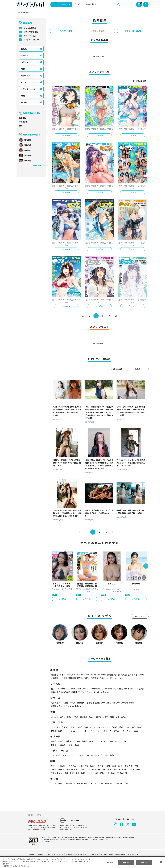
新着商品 (22, 118)
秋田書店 (55, 675)
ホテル (97, 755)
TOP (18, 12)
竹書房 (64, 678)
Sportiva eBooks (101, 692)
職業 (23, 96)
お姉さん (73, 741)
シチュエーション (28, 89)
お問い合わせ (120, 854)
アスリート (107, 773)
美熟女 (88, 741)
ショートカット (107, 727)
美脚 (124, 727)
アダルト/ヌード (124, 773)
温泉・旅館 (112, 755)
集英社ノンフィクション (82, 692)
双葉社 (102, 678)
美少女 (57, 741)
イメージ (25, 82)
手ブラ (57, 783)
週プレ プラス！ (30, 36)
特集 (21, 126)
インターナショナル (113, 731)
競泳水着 (87, 717)
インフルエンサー (130, 769)
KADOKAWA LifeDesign (96, 675)
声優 (117, 766)
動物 (109, 783)
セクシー (140, 741)
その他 (24, 102)
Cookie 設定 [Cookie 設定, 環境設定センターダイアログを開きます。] (108, 862)
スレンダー (60, 727)
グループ (82, 755)
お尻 (89, 727)
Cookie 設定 (93, 854)
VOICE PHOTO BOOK (110, 703)
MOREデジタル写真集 (112, 689)
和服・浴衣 (118, 717)
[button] (146, 566)
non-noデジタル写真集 (132, 689)
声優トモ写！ (57, 706)
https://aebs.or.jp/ (48, 841)
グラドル (59, 766)
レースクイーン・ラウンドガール (69, 769)
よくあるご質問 (107, 854)
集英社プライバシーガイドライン (51, 854)
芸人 (93, 773)
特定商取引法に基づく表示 (76, 854)
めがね (101, 717)
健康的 (57, 731)
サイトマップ (133, 854)
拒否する (126, 862)
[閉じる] (161, 862)
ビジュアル (26, 76)
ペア (56, 755)
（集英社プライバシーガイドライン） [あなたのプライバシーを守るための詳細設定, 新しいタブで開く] (16, 866)
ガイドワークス (66, 675)
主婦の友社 (132, 675)
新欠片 (80, 678)
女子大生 (131, 766)
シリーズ (25, 62)
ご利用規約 (31, 854)
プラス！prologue (77, 703)
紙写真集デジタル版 (59, 703)
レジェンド (78, 773)
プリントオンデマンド (130, 703)
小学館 (141, 675)
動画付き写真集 (93, 703)
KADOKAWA (79, 675)
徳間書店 (72, 678)
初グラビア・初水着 (77, 783)
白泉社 (87, 678)
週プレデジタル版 (31, 32)
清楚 (56, 745)
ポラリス (67, 706)
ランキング (23, 122)
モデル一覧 (37, 166)
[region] (82, 862)
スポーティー (91, 731)
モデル (103, 766)
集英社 (123, 675)
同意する (144, 862)
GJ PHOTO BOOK (94, 689)
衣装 (23, 69)
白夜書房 (95, 678)
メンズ (97, 783)
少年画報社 (56, 678)
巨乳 (76, 727)
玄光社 (110, 675)
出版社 (24, 49)
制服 (73, 717)
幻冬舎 (116, 675)
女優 (90, 766)
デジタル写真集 (30, 28)
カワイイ (122, 741)
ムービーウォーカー (115, 678)
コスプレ (58, 717)
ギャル (132, 731)
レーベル (25, 56)
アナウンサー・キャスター (103, 769)
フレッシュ (73, 731)
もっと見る (140, 616)
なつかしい (104, 741)
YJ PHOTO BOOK (78, 689)
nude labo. (77, 706)
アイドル (76, 766)
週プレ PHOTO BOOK (60, 689)
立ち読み (66, 135)
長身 (136, 727)
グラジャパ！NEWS (31, 40)
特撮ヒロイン (60, 773)
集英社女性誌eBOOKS (60, 692)
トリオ (68, 755)
